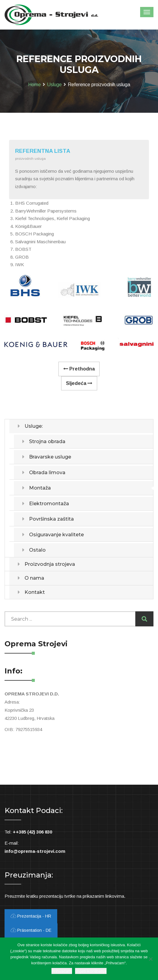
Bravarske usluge (50, 457)
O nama (34, 578)
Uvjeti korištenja (91, 971)
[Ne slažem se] (150, 959)
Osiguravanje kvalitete (56, 535)
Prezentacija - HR (31, 916)
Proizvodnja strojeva (50, 564)
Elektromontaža (49, 504)
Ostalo (37, 550)
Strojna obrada (47, 441)
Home (35, 85)
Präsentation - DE (31, 930)
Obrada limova (47, 473)
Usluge (54, 85)
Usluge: (34, 426)
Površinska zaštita (51, 519)
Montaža (40, 488)
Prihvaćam (62, 971)
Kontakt (35, 592)
